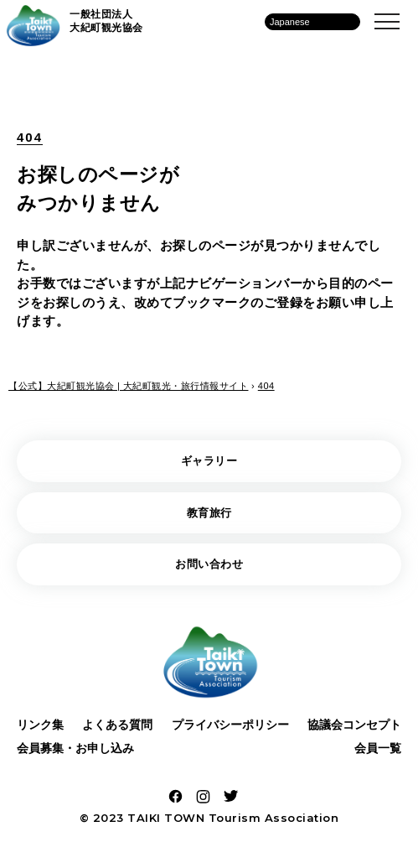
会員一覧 (378, 748)
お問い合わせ (209, 564)
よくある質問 (117, 725)
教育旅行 (209, 513)
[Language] (312, 22)
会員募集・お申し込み (75, 748)
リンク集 (40, 725)
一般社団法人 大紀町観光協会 (106, 21)
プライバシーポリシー (230, 725)
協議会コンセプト (354, 725)
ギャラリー (209, 461)
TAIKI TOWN (166, 818)
